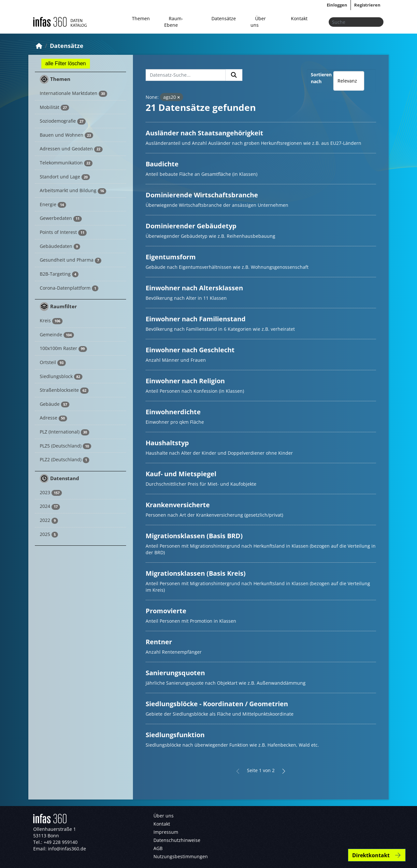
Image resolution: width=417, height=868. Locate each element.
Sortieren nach (321, 78)
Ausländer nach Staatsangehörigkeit (204, 133)
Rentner (159, 642)
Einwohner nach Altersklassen (194, 288)
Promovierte (166, 611)
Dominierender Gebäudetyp (191, 226)
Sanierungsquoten (175, 673)
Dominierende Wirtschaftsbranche (202, 195)
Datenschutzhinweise (177, 840)
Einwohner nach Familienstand (196, 319)
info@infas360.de (67, 849)
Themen (141, 18)
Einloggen (337, 5)
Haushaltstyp (167, 443)
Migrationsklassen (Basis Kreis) (196, 573)
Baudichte (162, 164)
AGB (158, 848)
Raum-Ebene (174, 22)
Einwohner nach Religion (185, 381)
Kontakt (299, 18)
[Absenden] (377, 22)
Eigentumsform (171, 257)
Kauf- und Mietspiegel (181, 474)
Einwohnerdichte (173, 412)
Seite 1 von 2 (261, 770)
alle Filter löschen (66, 63)
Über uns (258, 22)
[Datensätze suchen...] (356, 22)
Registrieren (367, 5)
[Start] (39, 46)
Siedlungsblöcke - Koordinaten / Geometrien (217, 704)
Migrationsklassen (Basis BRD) (194, 536)
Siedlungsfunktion (175, 735)
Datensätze (224, 18)
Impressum (166, 832)
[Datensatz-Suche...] (186, 75)
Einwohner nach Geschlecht (190, 350)
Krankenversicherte (178, 505)
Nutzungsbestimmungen (181, 856)
